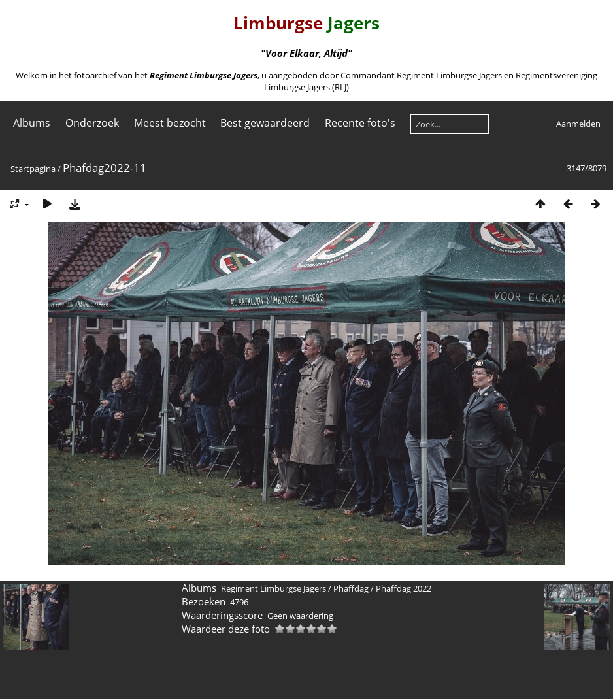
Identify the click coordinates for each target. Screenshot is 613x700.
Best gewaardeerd (265, 123)
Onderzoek (92, 123)
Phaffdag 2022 (404, 588)
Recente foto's (360, 123)
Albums (32, 123)
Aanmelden (578, 124)
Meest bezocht (170, 123)
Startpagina (33, 169)
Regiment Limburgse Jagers (273, 588)
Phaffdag (351, 588)
